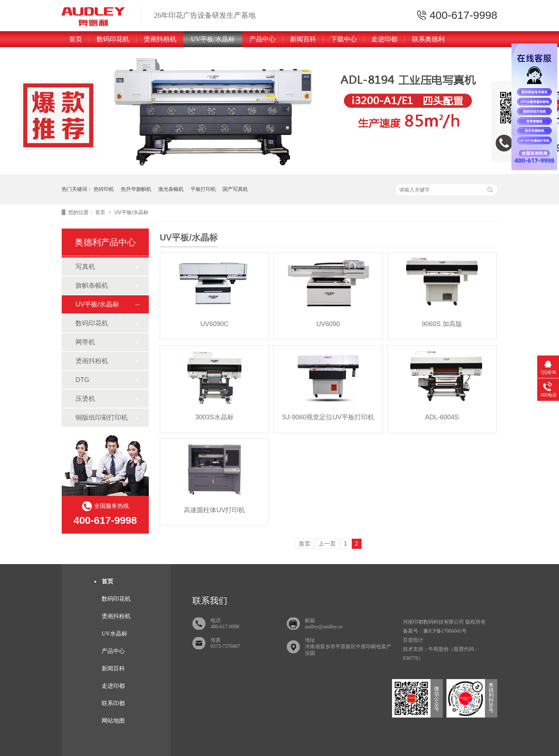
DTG (82, 380)
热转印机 (104, 189)
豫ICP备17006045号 (445, 631)
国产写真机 (235, 189)
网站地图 (113, 721)
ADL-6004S (442, 417)
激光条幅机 (171, 189)
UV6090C (215, 324)
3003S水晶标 (215, 417)
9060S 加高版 (442, 324)
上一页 (327, 544)
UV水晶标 (115, 634)
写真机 (85, 267)
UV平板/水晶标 (213, 39)
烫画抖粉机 (160, 39)
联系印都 (113, 703)
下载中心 (344, 39)
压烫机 (85, 399)
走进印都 (384, 39)
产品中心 (262, 39)
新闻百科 (303, 39)
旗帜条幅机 (92, 285)
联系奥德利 (428, 39)
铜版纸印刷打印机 (102, 418)
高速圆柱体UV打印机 (214, 510)
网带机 (85, 342)
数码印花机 (113, 39)
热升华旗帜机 (136, 189)
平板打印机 (203, 189)
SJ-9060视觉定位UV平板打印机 (328, 417)
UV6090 (328, 324)
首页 (76, 39)
